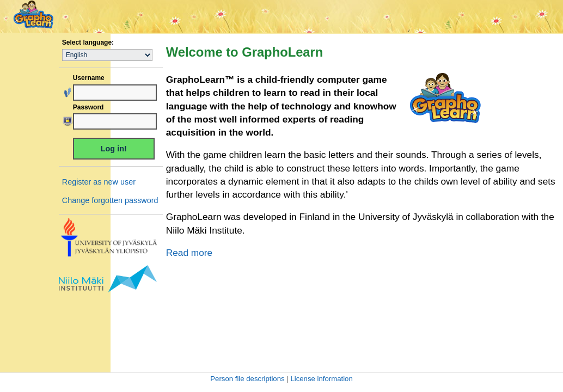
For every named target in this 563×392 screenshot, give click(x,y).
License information (321, 379)
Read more (189, 253)
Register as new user (99, 182)
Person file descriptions (247, 379)
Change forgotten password (110, 200)
